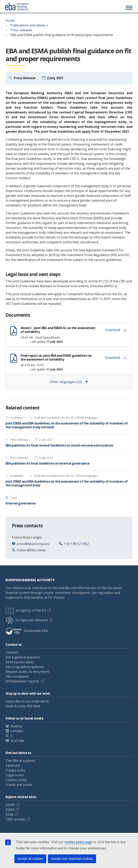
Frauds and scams (19, 785)
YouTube (17, 741)
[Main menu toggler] (128, 8)
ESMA (10, 810)
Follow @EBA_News (31, 550)
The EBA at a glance (20, 761)
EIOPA (10, 805)
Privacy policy (16, 770)
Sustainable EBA (27, 631)
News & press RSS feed (23, 706)
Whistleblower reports (22, 681)
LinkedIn (17, 731)
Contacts (12, 652)
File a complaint (17, 676)
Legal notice (15, 775)
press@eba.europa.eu (33, 544)
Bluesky (16, 726)
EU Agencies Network (27, 620)
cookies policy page (78, 842)
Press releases (21, 30)
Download (116, 330)
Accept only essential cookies (72, 859)
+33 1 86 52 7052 (76, 544)
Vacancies (13, 765)
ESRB (9, 814)
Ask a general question (23, 657)
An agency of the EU (26, 610)
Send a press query (20, 662)
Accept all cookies (30, 859)
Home (10, 20)
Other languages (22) (69, 382)
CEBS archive (15, 819)
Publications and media (28, 25)
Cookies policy (16, 780)
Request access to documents (28, 672)
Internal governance (21, 503)
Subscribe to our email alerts (27, 701)
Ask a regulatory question (25, 667)
